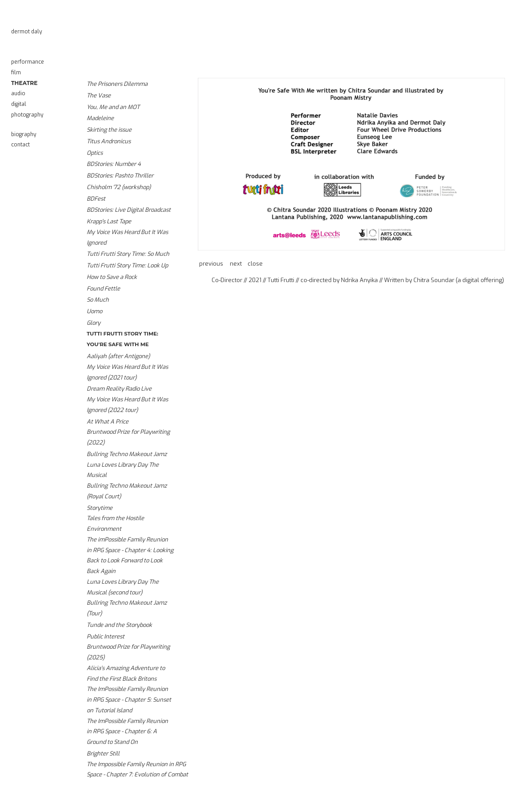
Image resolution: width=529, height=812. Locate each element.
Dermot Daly (27, 32)
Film (16, 73)
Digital (19, 104)
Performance (28, 62)
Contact (20, 145)
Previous (211, 264)
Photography (27, 115)
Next (236, 264)
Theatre (24, 83)
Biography (24, 134)
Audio (18, 93)
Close (255, 264)
